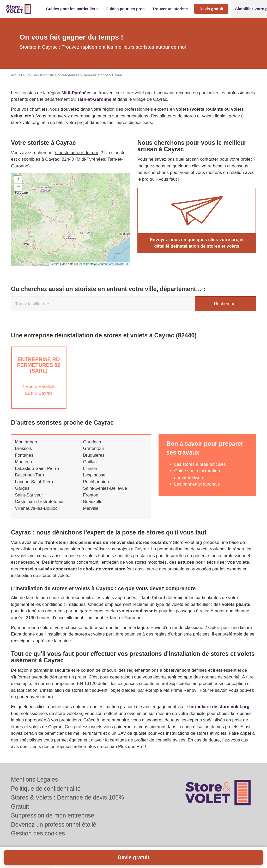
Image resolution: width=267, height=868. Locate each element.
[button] (72, 9)
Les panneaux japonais (197, 484)
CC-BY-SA (122, 264)
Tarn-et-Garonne (96, 75)
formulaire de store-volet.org (219, 707)
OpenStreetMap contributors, (96, 264)
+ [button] (18, 180)
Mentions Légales (34, 779)
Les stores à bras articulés (200, 464)
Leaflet (55, 264)
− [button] (18, 187)
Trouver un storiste (40, 75)
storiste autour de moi (77, 153)
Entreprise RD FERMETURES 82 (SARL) (39, 365)
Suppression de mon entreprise (53, 815)
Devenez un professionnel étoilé (54, 825)
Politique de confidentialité (46, 789)
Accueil (16, 75)
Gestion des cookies (38, 833)
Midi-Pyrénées (68, 75)
